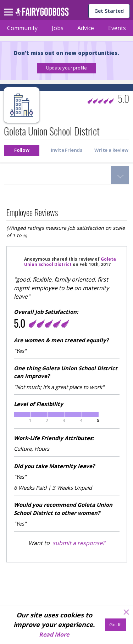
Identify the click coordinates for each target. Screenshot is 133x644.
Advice (86, 28)
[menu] (10, 6)
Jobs (58, 28)
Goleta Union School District (70, 262)
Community (22, 28)
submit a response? (79, 543)
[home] (42, 14)
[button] (66, 68)
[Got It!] (115, 625)
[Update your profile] (66, 68)
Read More (54, 634)
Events (117, 28)
